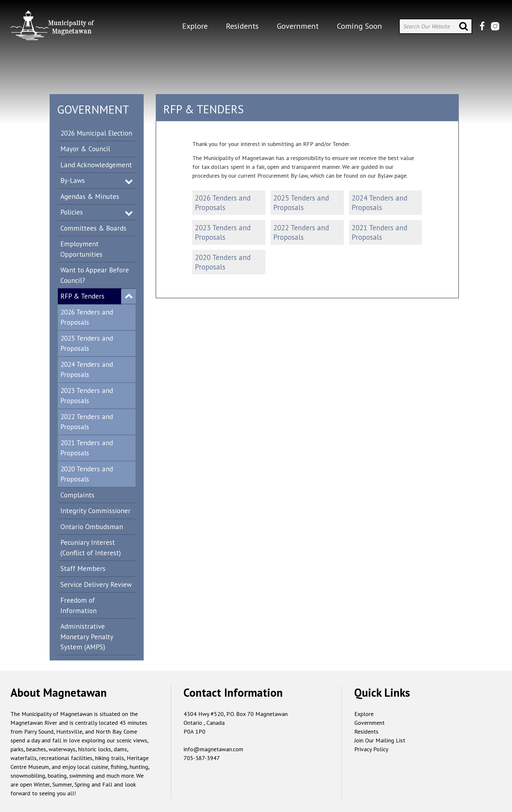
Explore (364, 714)
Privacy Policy (371, 749)
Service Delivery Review (96, 585)
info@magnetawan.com (213, 749)
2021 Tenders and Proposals (87, 448)
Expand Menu (129, 181)
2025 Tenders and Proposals (87, 343)
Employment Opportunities (81, 249)
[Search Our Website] (436, 26)
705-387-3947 (202, 758)
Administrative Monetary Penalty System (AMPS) (87, 637)
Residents (366, 731)
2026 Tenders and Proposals (87, 317)
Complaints (77, 495)
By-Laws (73, 180)
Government (369, 723)
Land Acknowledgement (96, 165)
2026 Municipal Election (96, 133)
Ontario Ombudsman (92, 527)
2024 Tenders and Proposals (87, 370)
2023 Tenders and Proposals (87, 396)
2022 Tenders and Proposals (87, 422)
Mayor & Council (85, 149)
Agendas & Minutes (90, 196)
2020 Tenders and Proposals (87, 474)
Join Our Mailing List (380, 740)
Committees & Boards (93, 228)
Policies (72, 212)
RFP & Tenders (82, 296)
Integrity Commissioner (96, 511)
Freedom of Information (79, 605)
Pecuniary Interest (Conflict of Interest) (91, 548)
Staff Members (83, 568)
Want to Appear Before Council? (95, 275)
